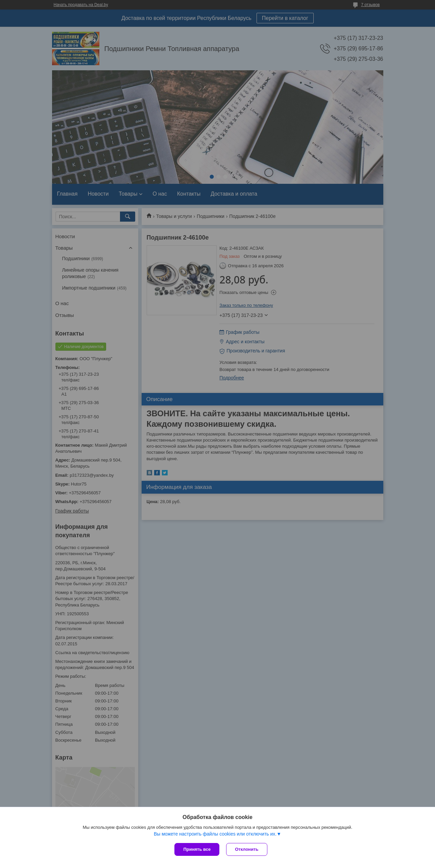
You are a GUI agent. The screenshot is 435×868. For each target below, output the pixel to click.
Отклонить (247, 849)
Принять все (197, 849)
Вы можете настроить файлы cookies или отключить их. (215, 834)
